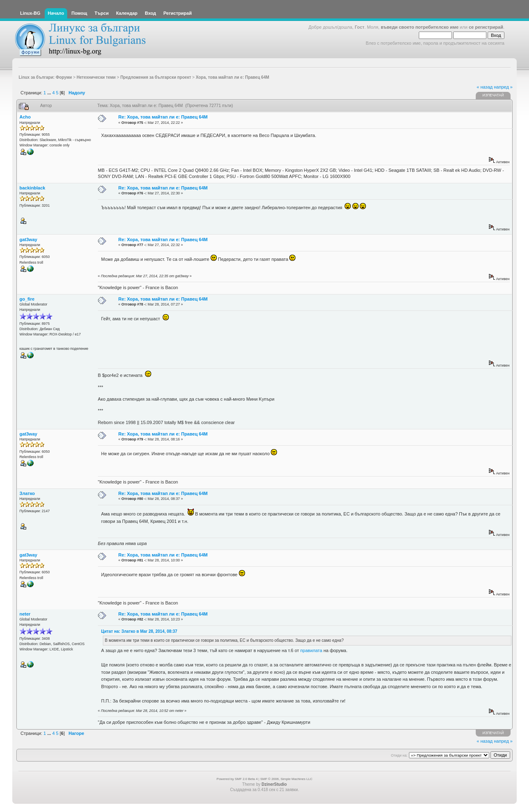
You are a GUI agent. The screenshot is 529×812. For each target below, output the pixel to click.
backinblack (33, 188)
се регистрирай (486, 27)
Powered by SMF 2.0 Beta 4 (237, 779)
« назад (485, 87)
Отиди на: (399, 755)
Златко (27, 493)
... (50, 93)
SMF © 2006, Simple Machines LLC (286, 779)
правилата (311, 650)
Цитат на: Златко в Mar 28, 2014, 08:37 (139, 631)
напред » (503, 87)
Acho (25, 117)
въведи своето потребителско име (420, 27)
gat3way (28, 239)
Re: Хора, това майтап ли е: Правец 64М (163, 117)
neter (25, 614)
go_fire (27, 299)
